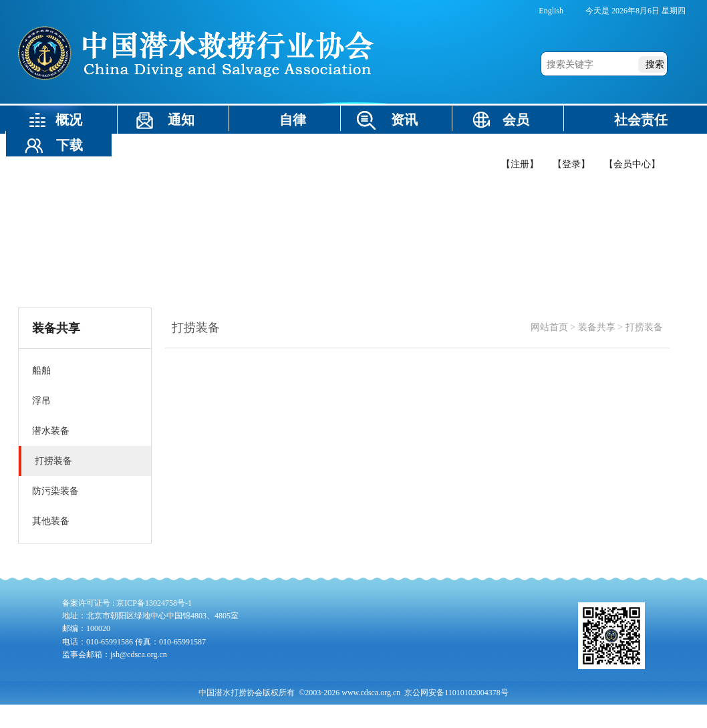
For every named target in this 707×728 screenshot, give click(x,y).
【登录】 (571, 164)
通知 (181, 120)
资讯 (404, 120)
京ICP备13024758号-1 (154, 603)
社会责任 (641, 120)
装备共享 (194, 145)
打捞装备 (644, 327)
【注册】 (520, 164)
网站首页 (549, 327)
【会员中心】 (632, 164)
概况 (69, 120)
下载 (69, 145)
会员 (516, 120)
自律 (293, 120)
